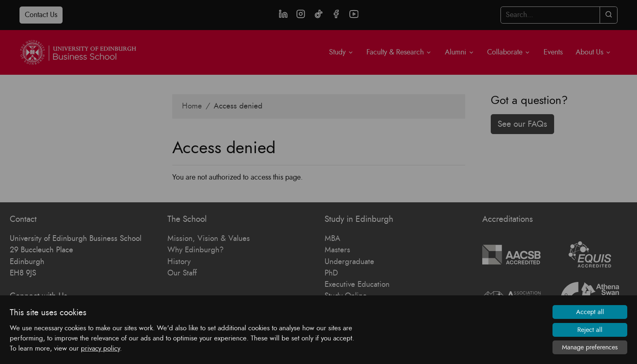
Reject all (590, 330)
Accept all (590, 312)
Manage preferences (590, 347)
